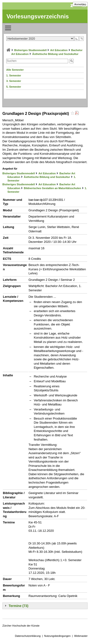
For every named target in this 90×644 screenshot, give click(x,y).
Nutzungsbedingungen (57, 636)
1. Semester (14, 75)
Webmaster (81, 636)
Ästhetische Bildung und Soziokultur (55, 54)
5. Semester (14, 87)
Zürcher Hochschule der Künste (21, 626)
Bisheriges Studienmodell (30, 50)
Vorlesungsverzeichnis (38, 16)
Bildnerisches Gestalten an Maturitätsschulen (52, 188)
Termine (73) (18, 606)
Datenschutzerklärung (28, 636)
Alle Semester (15, 70)
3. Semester (14, 81)
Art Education (59, 50)
